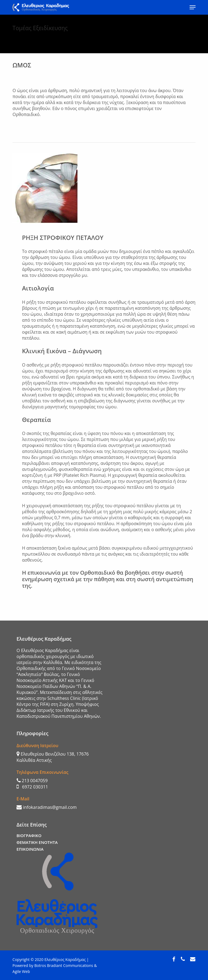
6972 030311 (32, 787)
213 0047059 (32, 781)
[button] (193, 7)
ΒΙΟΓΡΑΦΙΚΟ (29, 836)
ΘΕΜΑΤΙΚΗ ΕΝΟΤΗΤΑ (37, 842)
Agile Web (21, 971)
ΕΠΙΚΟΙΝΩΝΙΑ (30, 849)
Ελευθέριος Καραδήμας (65, 959)
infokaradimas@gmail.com (47, 807)
